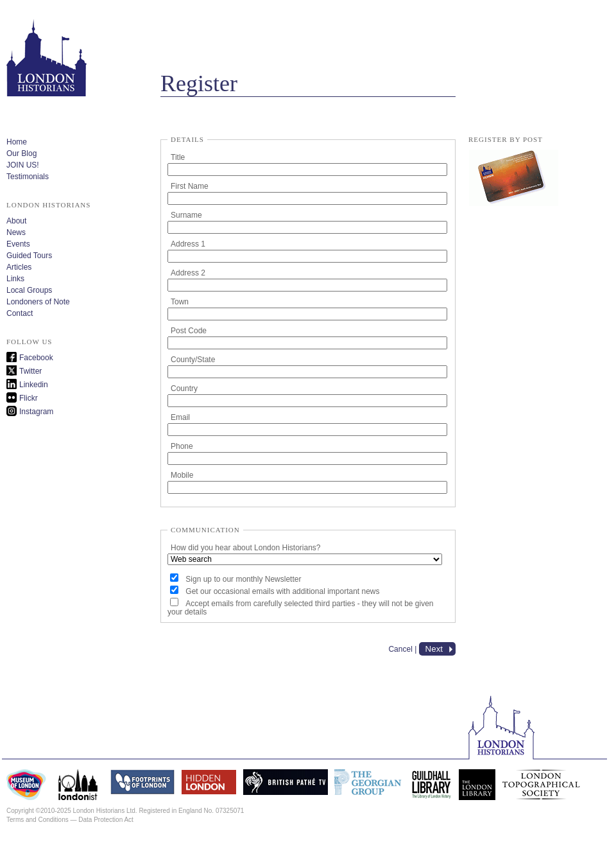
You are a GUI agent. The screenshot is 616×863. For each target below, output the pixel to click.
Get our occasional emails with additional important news (282, 591)
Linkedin (34, 385)
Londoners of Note (38, 302)
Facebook (36, 358)
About (16, 221)
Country (184, 388)
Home (17, 142)
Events (18, 244)
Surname (186, 215)
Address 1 (188, 244)
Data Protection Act (106, 820)
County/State (193, 360)
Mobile (182, 475)
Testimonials (28, 177)
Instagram (36, 412)
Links (15, 279)
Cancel (400, 649)
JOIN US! (23, 165)
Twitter (30, 371)
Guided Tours (29, 256)
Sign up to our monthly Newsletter (243, 579)
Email (180, 417)
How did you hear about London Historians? (245, 548)
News (16, 232)
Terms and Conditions (38, 820)
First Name (190, 186)
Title (178, 157)
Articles (19, 267)
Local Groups (29, 290)
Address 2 (188, 273)
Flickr (29, 398)
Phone (182, 446)
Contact (20, 313)
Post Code (189, 331)
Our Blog (21, 153)
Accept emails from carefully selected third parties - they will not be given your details (301, 608)
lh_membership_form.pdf (513, 179)
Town (180, 302)
